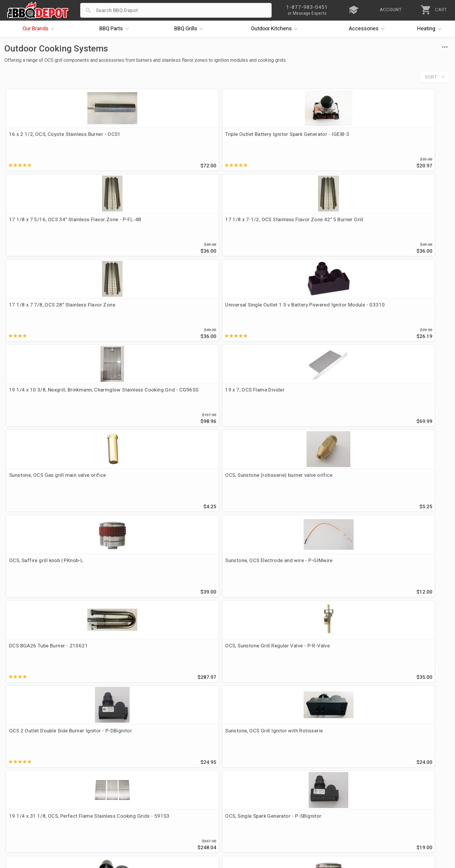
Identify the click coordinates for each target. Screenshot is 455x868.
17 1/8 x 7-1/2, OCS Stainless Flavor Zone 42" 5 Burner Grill (395, 138)
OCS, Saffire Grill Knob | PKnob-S (384, 486)
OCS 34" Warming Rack (260, 574)
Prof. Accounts (25, 809)
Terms (162, 818)
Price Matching (25, 767)
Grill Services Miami (177, 792)
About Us (18, 758)
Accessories (368, 29)
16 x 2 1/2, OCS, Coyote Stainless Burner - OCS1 (58, 138)
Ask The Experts (424, 721)
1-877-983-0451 (323, 777)
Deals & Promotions (31, 784)
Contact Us (20, 818)
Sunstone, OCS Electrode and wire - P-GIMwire (390, 314)
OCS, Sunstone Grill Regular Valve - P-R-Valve (167, 401)
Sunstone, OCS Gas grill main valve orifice (58, 310)
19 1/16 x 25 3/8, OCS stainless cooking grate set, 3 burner (56, 665)
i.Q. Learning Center (30, 775)
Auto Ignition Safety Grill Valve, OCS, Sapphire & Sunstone (51, 577)
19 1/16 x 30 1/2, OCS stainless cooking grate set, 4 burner (393, 577)
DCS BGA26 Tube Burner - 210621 (48, 398)
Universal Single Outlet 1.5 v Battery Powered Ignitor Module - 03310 (163, 226)
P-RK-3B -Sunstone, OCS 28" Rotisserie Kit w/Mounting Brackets (282, 665)
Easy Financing (25, 792)
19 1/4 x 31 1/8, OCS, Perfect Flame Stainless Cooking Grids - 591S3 (51, 489)
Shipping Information (179, 784)
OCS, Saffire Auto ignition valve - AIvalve (168, 574)
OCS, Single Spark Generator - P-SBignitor (169, 486)
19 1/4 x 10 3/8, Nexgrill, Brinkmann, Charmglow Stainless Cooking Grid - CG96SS (276, 229)
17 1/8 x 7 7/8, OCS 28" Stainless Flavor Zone (56, 226)
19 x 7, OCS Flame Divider (376, 222)
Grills (190, 29)
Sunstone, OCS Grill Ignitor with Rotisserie (395, 398)
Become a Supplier (29, 801)
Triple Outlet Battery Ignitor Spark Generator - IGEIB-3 (160, 138)
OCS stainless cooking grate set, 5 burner (169, 662)
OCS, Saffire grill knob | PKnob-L (271, 310)
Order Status (169, 758)
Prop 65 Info (169, 801)
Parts (116, 29)
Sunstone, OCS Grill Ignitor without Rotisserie (274, 489)
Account (164, 767)
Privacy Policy (170, 809)
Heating (431, 29)
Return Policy (169, 775)
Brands (40, 29)
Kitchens (276, 29)
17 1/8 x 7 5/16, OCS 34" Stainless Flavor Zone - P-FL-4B (282, 138)
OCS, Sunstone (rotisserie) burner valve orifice (167, 314)
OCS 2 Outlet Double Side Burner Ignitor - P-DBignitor (281, 401)
